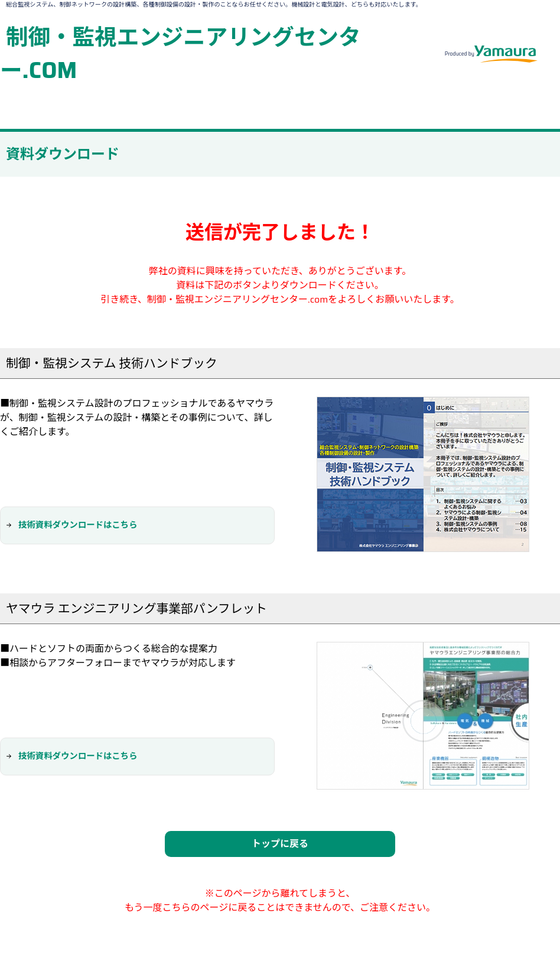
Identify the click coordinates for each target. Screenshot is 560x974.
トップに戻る (280, 844)
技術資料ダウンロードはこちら (78, 525)
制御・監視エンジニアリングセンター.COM (180, 53)
